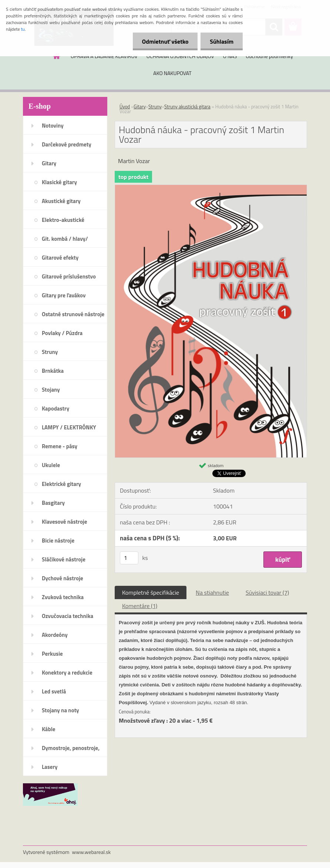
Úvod (125, 107)
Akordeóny (55, 635)
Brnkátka (53, 371)
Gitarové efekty (60, 258)
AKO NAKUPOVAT (172, 73)
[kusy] (129, 558)
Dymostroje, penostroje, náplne (71, 750)
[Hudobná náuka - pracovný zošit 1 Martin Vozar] (211, 188)
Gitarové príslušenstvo (69, 276)
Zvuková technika (63, 597)
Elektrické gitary (61, 484)
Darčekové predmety (67, 144)
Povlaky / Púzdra (62, 333)
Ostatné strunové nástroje (73, 314)
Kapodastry (55, 408)
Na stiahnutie (212, 592)
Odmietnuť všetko (165, 41)
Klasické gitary (59, 182)
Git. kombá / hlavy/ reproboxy (65, 241)
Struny (50, 352)
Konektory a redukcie (67, 673)
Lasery (50, 767)
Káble (48, 729)
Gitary (49, 163)
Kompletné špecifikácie (151, 592)
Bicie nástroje (58, 541)
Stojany (51, 390)
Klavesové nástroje (64, 522)
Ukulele (51, 465)
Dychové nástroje (63, 578)
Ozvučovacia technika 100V (68, 618)
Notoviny (53, 126)
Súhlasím (222, 41)
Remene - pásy (60, 446)
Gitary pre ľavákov (64, 295)
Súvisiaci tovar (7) (267, 592)
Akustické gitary (61, 201)
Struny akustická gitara (187, 107)
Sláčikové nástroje (64, 559)
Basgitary (53, 503)
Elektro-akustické (63, 220)
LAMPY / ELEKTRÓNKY (69, 427)
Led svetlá (54, 691)
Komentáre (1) (140, 606)
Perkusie (52, 654)
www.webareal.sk (92, 852)
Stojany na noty (60, 710)
